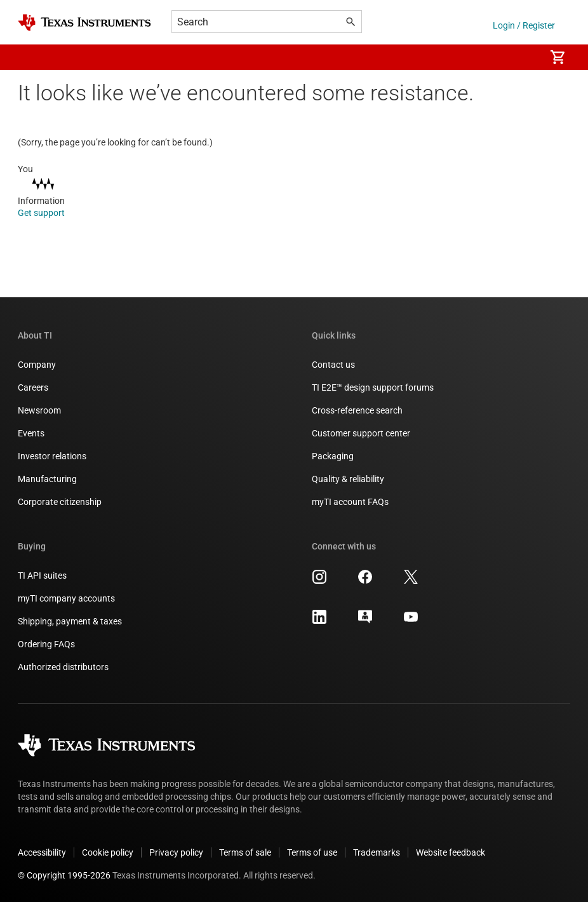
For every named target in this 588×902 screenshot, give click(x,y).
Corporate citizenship (60, 502)
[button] (30, 57)
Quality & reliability (348, 479)
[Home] (84, 23)
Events (31, 433)
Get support (50, 213)
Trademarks (377, 852)
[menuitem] (522, 57)
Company (37, 365)
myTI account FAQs (350, 502)
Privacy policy (176, 852)
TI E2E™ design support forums (373, 387)
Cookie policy (108, 852)
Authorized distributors (63, 667)
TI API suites (42, 576)
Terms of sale (245, 852)
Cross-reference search (357, 410)
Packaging (333, 456)
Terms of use (312, 852)
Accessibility (42, 852)
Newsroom (39, 410)
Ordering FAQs (46, 644)
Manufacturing (47, 479)
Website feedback (451, 852)
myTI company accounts (66, 598)
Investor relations (52, 456)
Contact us (333, 365)
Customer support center (361, 433)
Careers (33, 387)
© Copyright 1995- (64, 875)
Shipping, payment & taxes (70, 621)
